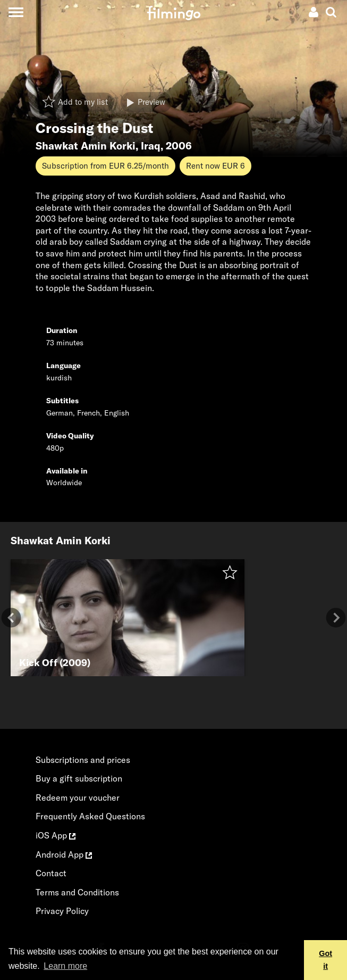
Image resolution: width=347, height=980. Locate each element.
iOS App (56, 835)
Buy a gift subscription (79, 778)
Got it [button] (325, 960)
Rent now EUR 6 (215, 166)
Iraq (151, 146)
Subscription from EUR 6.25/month (105, 166)
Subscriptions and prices (83, 760)
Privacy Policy (62, 911)
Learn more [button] (65, 966)
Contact (51, 873)
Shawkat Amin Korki (86, 146)
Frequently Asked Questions (90, 816)
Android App (64, 854)
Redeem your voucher (78, 798)
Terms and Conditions (77, 892)
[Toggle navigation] (16, 12)
